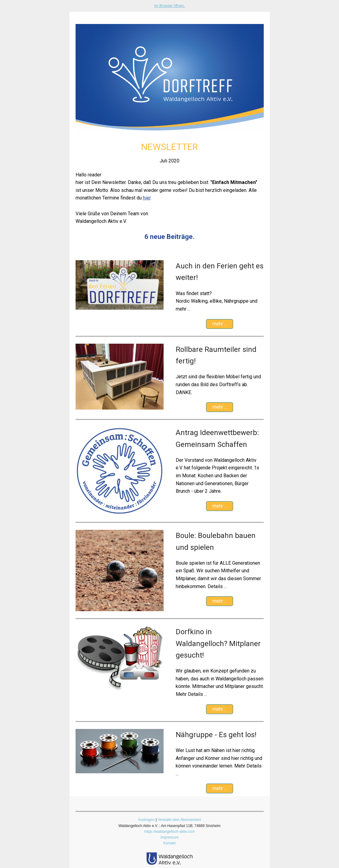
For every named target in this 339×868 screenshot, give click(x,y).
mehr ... (220, 324)
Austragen (146, 820)
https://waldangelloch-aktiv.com (170, 832)
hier (147, 198)
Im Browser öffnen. (169, 6)
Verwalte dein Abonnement (179, 820)
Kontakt (169, 843)
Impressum (169, 837)
